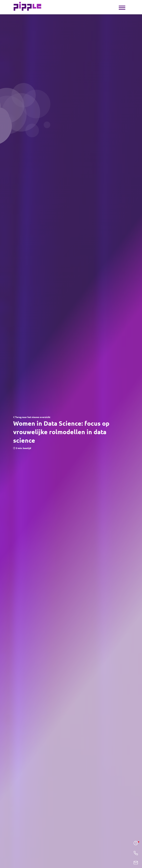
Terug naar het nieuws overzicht (32, 417)
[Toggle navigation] (122, 7)
